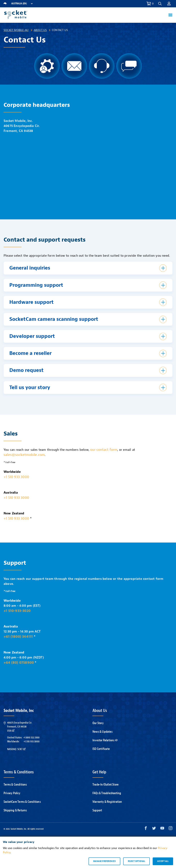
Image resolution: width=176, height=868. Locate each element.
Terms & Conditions (15, 785)
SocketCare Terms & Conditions (22, 802)
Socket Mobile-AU (16, 30)
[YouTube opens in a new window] (162, 829)
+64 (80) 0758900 (19, 663)
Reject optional (136, 861)
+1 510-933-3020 (17, 611)
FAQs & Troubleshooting (107, 793)
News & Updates (102, 732)
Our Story (98, 723)
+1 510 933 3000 (16, 477)
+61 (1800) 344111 (18, 637)
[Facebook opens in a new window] (146, 829)
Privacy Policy (12, 793)
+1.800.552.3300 (31, 738)
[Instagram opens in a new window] (171, 829)
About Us (40, 30)
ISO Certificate (101, 749)
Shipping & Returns (15, 810)
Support (97, 810)
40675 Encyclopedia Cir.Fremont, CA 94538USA (20, 727)
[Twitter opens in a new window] (154, 829)
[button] (160, 4)
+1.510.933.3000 (32, 741)
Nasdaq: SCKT (16, 749)
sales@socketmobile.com (24, 455)
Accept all (163, 861)
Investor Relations (105, 740)
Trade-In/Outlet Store (106, 785)
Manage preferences (104, 861)
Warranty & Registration (107, 802)
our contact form (104, 450)
